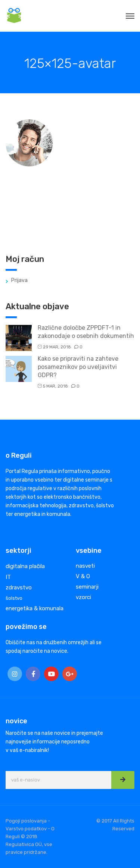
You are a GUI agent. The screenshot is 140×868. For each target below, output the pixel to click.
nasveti (85, 566)
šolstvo (14, 598)
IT (8, 577)
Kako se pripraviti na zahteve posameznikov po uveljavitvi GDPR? (78, 367)
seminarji (87, 587)
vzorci (83, 597)
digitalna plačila (25, 566)
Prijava (19, 280)
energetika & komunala (35, 608)
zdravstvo (19, 587)
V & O (83, 576)
